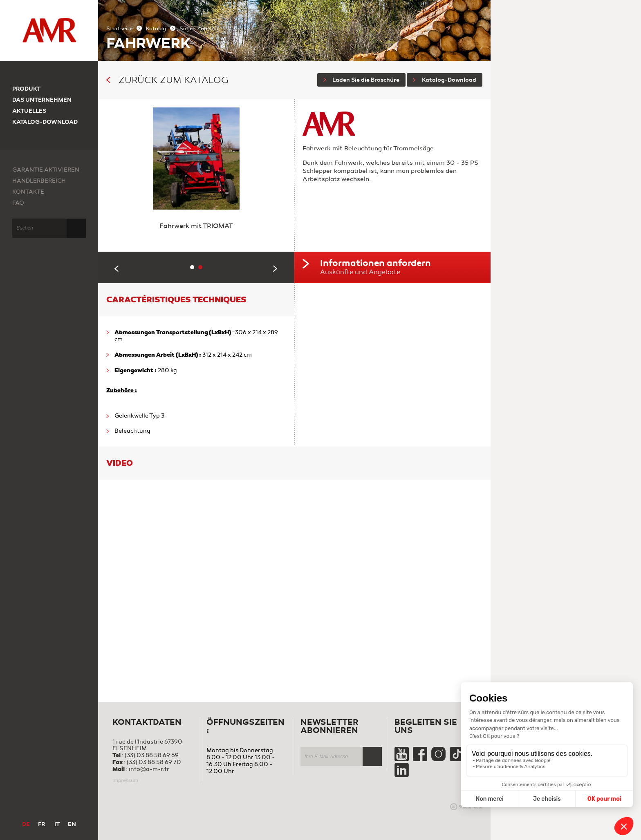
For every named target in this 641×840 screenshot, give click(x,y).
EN (72, 824)
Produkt (26, 89)
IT (57, 824)
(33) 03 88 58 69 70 (154, 762)
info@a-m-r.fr (149, 769)
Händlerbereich (39, 181)
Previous (117, 269)
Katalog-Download (445, 80)
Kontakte (28, 192)
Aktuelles (29, 111)
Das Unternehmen (42, 100)
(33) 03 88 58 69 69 (152, 755)
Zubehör (208, 29)
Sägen (188, 29)
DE (26, 824)
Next (276, 269)
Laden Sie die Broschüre (361, 80)
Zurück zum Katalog (167, 80)
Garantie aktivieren (46, 170)
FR (41, 824)
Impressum (125, 780)
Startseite (119, 29)
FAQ (18, 203)
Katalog (156, 29)
